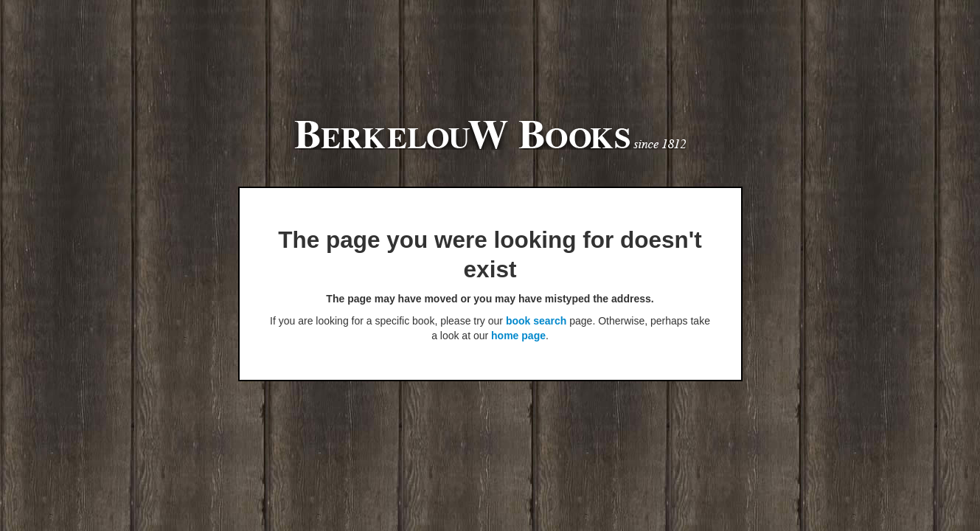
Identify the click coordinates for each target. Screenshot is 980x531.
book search (536, 321)
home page (518, 336)
